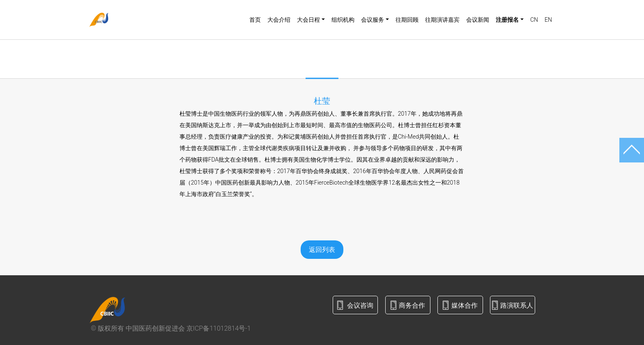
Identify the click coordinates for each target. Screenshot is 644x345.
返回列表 (322, 250)
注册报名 (507, 20)
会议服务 (373, 20)
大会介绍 (279, 20)
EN (548, 20)
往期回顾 (407, 20)
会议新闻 (478, 20)
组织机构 (343, 20)
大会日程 (308, 20)
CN (534, 20)
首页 (255, 20)
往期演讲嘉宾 (442, 20)
